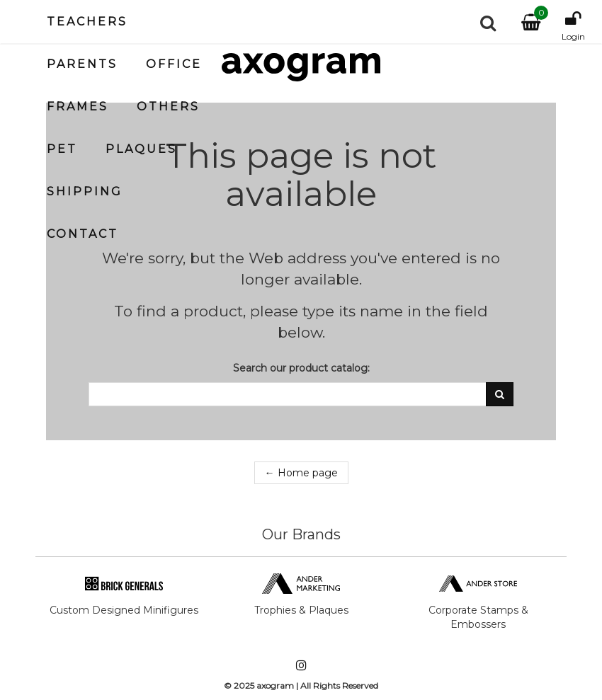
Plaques (141, 149)
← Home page (301, 473)
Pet (62, 149)
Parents (82, 64)
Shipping (85, 191)
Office (174, 64)
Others (168, 107)
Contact (83, 234)
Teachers (87, 22)
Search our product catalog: (301, 368)
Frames (78, 107)
